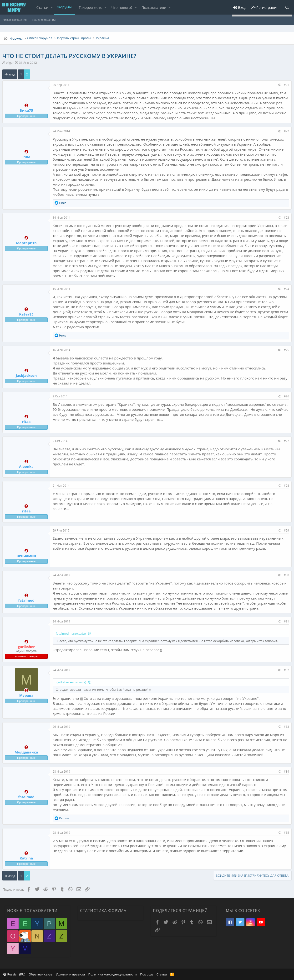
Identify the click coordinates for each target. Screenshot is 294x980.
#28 (286, 486)
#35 (286, 833)
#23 (286, 218)
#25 (286, 350)
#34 (286, 772)
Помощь (147, 974)
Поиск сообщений (44, 20)
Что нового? (122, 7)
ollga (9, 63)
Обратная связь (41, 974)
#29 (286, 530)
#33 (286, 727)
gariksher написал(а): (71, 682)
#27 (286, 441)
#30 (286, 575)
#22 (286, 131)
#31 (286, 621)
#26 (286, 396)
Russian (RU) (14, 974)
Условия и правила (70, 974)
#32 (286, 670)
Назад (10, 74)
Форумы (65, 7)
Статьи (42, 7)
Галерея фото (91, 7)
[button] (52, 8)
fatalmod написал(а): (71, 633)
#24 (286, 289)
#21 (286, 85)
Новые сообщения (15, 20)
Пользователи (154, 7)
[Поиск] (287, 8)
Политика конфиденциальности (112, 974)
